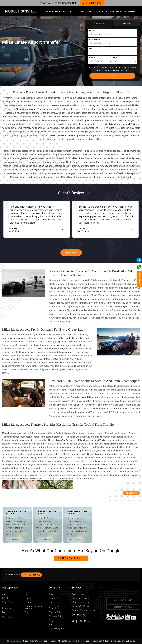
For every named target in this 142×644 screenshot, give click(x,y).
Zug (26, 612)
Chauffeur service (81, 602)
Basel (5, 598)
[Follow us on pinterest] (86, 621)
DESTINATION (94, 40)
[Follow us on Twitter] (73, 621)
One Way (99, 23)
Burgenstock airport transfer (35, 607)
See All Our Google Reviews (71, 558)
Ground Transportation (83, 610)
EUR (50, 11)
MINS (116, 58)
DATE (91, 49)
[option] (59, 219)
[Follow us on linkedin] (90, 621)
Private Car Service (81, 606)
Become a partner (58, 602)
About (52, 594)
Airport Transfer (80, 594)
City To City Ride (57, 628)
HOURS (92, 58)
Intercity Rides (97, 11)
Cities (81, 11)
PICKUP (92, 31)
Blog (51, 620)
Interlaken (7, 608)
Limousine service (81, 598)
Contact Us (54, 598)
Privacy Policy (56, 612)
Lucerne (29, 602)
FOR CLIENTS (69, 11)
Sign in (123, 600)
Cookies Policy (56, 616)
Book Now (71, 253)
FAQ (51, 624)
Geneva (28, 598)
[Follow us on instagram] (82, 621)
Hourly (126, 23)
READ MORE (25, 540)
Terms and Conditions (54, 607)
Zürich (5, 594)
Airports (115, 11)
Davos (28, 594)
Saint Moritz (8, 602)
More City (8, 617)
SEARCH (112, 76)
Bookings (130, 11)
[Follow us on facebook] (78, 621)
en (57, 11)
